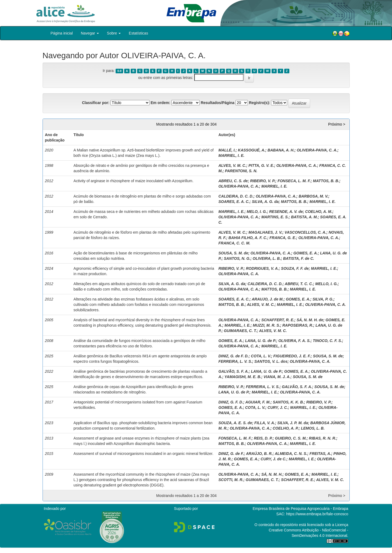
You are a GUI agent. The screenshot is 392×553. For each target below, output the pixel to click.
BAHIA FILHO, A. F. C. (248, 238)
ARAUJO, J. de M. (268, 299)
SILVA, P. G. (323, 299)
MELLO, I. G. (326, 284)
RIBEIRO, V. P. (263, 181)
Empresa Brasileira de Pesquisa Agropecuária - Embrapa (301, 509)
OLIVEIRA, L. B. (267, 258)
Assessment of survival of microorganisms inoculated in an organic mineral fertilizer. (143, 454)
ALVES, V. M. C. (232, 165)
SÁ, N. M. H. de (310, 320)
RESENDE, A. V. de (286, 212)
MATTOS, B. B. (326, 181)
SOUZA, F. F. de (295, 268)
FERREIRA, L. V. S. (235, 361)
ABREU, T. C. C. (299, 284)
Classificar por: (96, 103)
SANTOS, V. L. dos (271, 361)
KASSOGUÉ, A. (251, 150)
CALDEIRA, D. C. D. (236, 196)
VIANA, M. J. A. (277, 377)
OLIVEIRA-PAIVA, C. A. (317, 150)
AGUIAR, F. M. (258, 402)
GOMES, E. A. (306, 253)
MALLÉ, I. (227, 150)
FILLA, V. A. (265, 423)
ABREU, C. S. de (233, 181)
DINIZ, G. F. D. (231, 402)
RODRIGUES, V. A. (262, 268)
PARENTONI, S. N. (241, 171)
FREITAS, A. (320, 454)
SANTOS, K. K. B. (288, 402)
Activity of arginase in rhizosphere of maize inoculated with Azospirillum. (133, 181)
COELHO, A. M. (319, 212)
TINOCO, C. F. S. (327, 341)
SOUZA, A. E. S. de (235, 423)
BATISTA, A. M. (304, 217)
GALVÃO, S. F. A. (234, 371)
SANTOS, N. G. (237, 258)
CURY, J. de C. (273, 459)
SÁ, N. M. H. (272, 474)
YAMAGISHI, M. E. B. (243, 377)
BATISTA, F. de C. (299, 258)
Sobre (114, 33)
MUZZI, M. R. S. (266, 325)
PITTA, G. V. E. (261, 165)
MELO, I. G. (257, 212)
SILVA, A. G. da (265, 202)
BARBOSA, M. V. (313, 196)
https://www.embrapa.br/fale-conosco (317, 514)
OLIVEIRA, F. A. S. (294, 341)
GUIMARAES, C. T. (240, 331)
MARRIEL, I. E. (231, 155)
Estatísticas (138, 33)
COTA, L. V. (261, 356)
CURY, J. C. (278, 407)
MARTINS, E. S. (275, 217)
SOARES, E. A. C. (234, 202)
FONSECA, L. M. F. (294, 181)
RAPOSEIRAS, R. (298, 325)
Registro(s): (260, 103)
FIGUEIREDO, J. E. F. (292, 356)
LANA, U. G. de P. (261, 341)
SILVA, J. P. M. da (293, 423)
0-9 (119, 71)
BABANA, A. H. (281, 150)
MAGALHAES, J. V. (265, 232)
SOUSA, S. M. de (233, 253)
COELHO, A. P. (286, 428)
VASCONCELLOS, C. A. (305, 232)
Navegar (90, 33)
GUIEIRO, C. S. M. (291, 438)
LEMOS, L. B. (313, 428)
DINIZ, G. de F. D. (234, 356)
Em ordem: (160, 103)
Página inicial (62, 33)
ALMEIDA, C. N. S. (291, 454)
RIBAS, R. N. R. (323, 438)
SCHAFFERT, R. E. (278, 320)
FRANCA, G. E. (283, 238)
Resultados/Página (218, 103)
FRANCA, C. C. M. (234, 243)
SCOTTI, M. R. (231, 480)
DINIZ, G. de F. (231, 454)
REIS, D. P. (263, 438)
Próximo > (337, 124)
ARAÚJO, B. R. (259, 454)
